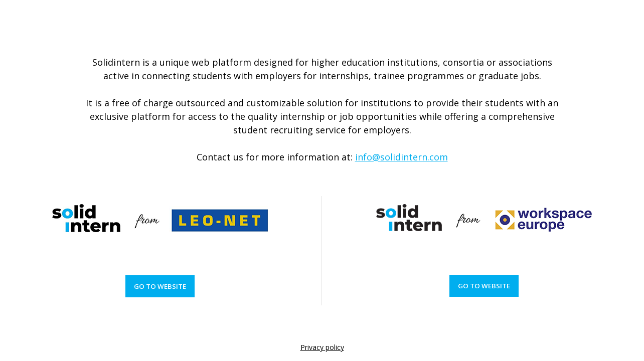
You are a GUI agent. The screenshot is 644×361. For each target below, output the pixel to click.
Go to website (160, 286)
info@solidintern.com (401, 157)
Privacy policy (322, 347)
